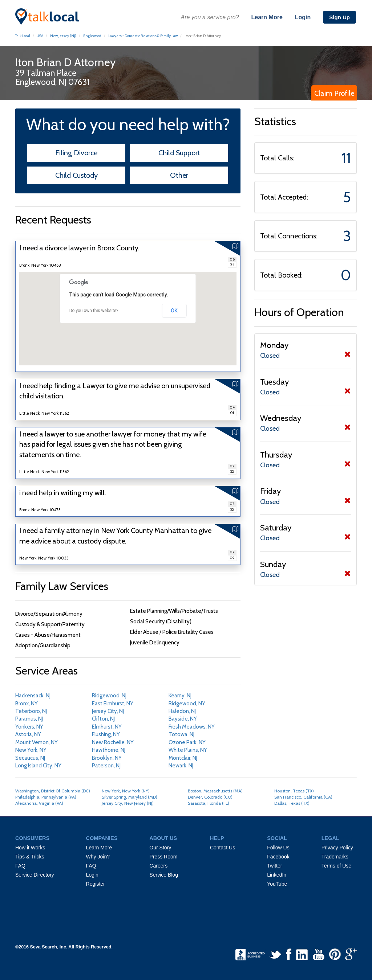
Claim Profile (334, 93)
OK (174, 311)
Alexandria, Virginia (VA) (39, 803)
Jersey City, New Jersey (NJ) (128, 803)
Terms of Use (336, 866)
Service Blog (164, 875)
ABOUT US (163, 838)
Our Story (160, 848)
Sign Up (339, 17)
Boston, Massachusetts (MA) (215, 791)
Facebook (278, 857)
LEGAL (330, 838)
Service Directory (35, 875)
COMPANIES (102, 838)
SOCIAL (277, 838)
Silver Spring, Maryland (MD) (130, 797)
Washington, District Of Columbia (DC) (53, 791)
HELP (217, 838)
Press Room (163, 857)
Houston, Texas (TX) (294, 791)
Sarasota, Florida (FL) (209, 803)
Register (96, 884)
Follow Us (278, 848)
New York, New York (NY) (126, 791)
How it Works (30, 848)
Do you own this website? (94, 311)
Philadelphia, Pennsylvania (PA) (46, 797)
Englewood (92, 36)
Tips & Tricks (30, 857)
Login (303, 17)
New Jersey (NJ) (63, 36)
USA (40, 36)
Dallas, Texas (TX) (292, 803)
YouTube (277, 884)
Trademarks (335, 857)
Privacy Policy (337, 848)
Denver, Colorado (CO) (210, 797)
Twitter (274, 866)
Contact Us (223, 848)
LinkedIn (277, 875)
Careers (158, 866)
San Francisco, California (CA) (303, 797)
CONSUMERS (32, 838)
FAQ (20, 866)
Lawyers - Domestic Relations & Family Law (143, 36)
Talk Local (23, 36)
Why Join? (98, 857)
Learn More (267, 17)
